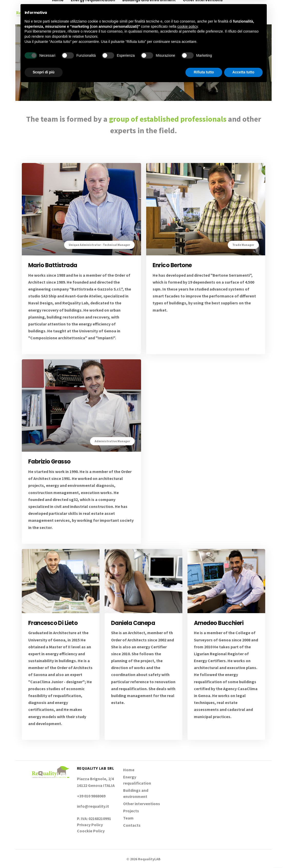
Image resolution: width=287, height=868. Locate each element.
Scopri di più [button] (44, 854)
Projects (60, 24)
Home (129, 770)
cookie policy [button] (187, 808)
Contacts (104, 24)
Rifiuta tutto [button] (204, 854)
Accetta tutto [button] (243, 854)
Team (81, 24)
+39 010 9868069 (253, 12)
